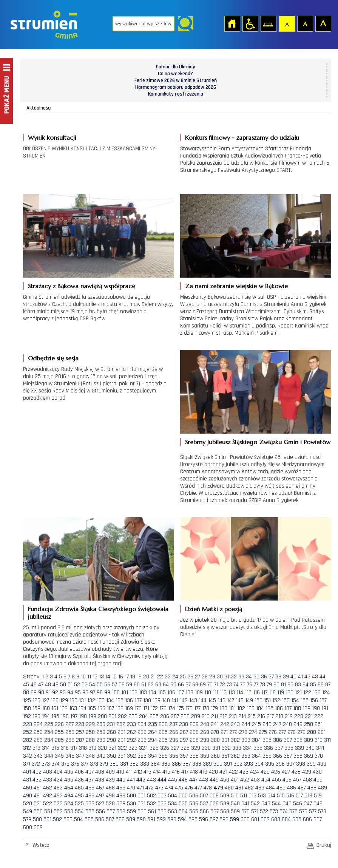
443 (151, 780)
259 (101, 732)
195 (55, 716)
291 (121, 740)
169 (129, 708)
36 (264, 677)
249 (298, 724)
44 (323, 677)
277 (282, 732)
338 (289, 748)
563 (173, 812)
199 (92, 716)
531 (141, 804)
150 (259, 700)
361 (225, 756)
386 (176, 764)
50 (63, 685)
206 (165, 716)
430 (317, 772)
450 (225, 780)
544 (276, 804)
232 (121, 724)
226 (59, 724)
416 (176, 772)
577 (313, 812)
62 (151, 685)
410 (120, 772)
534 (173, 804)
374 (56, 764)
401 (27, 772)
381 (124, 764)
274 (253, 732)
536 (194, 804)
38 (278, 677)
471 (140, 788)
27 (198, 677)
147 (231, 700)
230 (101, 724)
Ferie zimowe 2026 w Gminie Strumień (176, 80)
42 (307, 677)
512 (252, 796)
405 (69, 772)
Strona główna (232, 23)
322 (122, 748)
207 (175, 716)
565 (194, 812)
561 (152, 812)
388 (197, 764)
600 (245, 819)
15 (114, 677)
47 (41, 685)
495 (79, 796)
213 (233, 716)
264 (153, 732)
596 (204, 819)
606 (307, 819)
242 (225, 724)
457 (297, 780)
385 (166, 764)
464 (69, 788)
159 (36, 708)
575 (293, 812)
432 (37, 780)
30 (220, 677)
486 (292, 788)
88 (26, 693)
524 (69, 804)
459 (318, 780)
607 (318, 819)
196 (65, 716)
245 (256, 724)
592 (161, 819)
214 (242, 716)
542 (255, 804)
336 (269, 748)
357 (184, 756)
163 (73, 708)
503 (162, 796)
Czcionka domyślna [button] (287, 23)
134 (110, 700)
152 (276, 700)
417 (185, 772)
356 (174, 756)
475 (179, 788)
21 (153, 677)
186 (279, 708)
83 (298, 685)
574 (284, 812)
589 (131, 819)
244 (246, 724)
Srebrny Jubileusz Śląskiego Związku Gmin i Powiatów (258, 442)
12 (95, 677)
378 (94, 764)
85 (313, 685)
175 (180, 708)
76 (250, 685)
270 (215, 732)
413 (147, 772)
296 (174, 740)
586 (100, 819)
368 (298, 756)
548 (318, 804)
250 (309, 724)
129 (64, 700)
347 (80, 756)
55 (100, 685)
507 (204, 796)
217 (270, 716)
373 (46, 764)
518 (308, 796)
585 (89, 819)
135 (120, 700)
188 (297, 708)
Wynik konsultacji (52, 137)
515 (281, 796)
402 (37, 772)
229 (90, 724)
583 (68, 819)
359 (205, 756)
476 (189, 788)
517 (299, 796)
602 (265, 819)
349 (101, 756)
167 (110, 708)
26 (190, 677)
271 (224, 732)
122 (307, 693)
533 (162, 804)
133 (101, 700)
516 (290, 796)
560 (142, 812)
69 (203, 685)
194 (46, 716)
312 (27, 748)
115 (248, 693)
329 (196, 748)
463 (58, 788)
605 (297, 819)
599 (235, 819)
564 (183, 812)
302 (235, 740)
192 (27, 716)
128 (55, 700)
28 (205, 677)
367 (288, 756)
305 (267, 740)
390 (218, 764)
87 (328, 685)
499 (121, 796)
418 (194, 772)
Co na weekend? (175, 74)
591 (151, 819)
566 (204, 812)
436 (79, 780)
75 (243, 685)
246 (267, 724)
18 (133, 677)
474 (169, 788)
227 (69, 724)
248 (287, 724)
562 (162, 812)
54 (92, 685)
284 (49, 740)
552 (58, 812)
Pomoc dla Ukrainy (176, 67)
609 (38, 827)
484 (270, 788)
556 (100, 812)
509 (225, 796)
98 (100, 693)
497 (100, 796)
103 (143, 693)
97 (93, 693)
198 (83, 716)
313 (36, 748)
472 (150, 788)
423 (244, 772)
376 (75, 764)
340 (310, 748)
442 (141, 780)
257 (80, 732)
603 (276, 819)
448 (204, 780)
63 (158, 685)
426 (276, 772)
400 (322, 764)
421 (223, 772)
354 (153, 756)
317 (74, 748)
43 (315, 677)
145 (212, 700)
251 (319, 724)
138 (147, 700)
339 (299, 748)
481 (239, 788)
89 (34, 693)
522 (48, 804)
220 (299, 716)
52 (77, 685)
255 (59, 732)
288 (90, 740)
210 (206, 716)
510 (235, 796)
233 (131, 724)
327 (175, 748)
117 (264, 693)
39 (286, 677)
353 (142, 756)
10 (83, 677)
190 (316, 708)
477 (198, 788)
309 (309, 740)
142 (184, 700)
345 (59, 756)
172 (154, 708)
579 (27, 819)
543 (266, 804)
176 (189, 708)
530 (131, 804)
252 (28, 732)
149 (249, 700)
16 (121, 677)
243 (235, 724)
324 (144, 748)
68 (195, 685)
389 (207, 764)
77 (256, 685)
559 (131, 812)
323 (133, 748)
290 (111, 740)
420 (213, 772)
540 (235, 804)
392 (238, 764)
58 (122, 685)
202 (122, 716)
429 (307, 772)
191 (325, 708)
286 (70, 740)
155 (305, 700)
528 (110, 804)
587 (110, 819)
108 (189, 693)
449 (214, 780)
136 (129, 700)
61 (144, 685)
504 (173, 796)
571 (255, 812)
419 (203, 772)
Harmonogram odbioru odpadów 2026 (176, 87)
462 (48, 788)
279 (301, 732)
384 (155, 764)
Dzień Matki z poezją (214, 609)
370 (319, 756)
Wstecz (41, 845)
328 (185, 748)
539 (225, 804)
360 (215, 756)
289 (101, 740)
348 (90, 756)
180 (223, 708)
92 (55, 693)
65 (173, 685)
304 (256, 740)
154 (295, 700)
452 (245, 780)
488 (312, 788)
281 (322, 732)
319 (92, 748)
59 (129, 685)
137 (138, 700)
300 (215, 740)
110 (208, 693)
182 (241, 708)
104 (152, 693)
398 (301, 764)
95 (78, 693)
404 (58, 772)
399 (311, 764)
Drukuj (324, 845)
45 (26, 685)
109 (199, 693)
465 (79, 788)
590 (141, 819)
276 (273, 732)
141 (175, 700)
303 (246, 740)
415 (166, 772)
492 (48, 796)
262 (131, 732)
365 (267, 756)
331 (216, 748)
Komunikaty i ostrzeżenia (176, 94)
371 (27, 764)
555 (90, 812)
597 (214, 819)
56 (107, 685)
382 (134, 764)
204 (144, 716)
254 (49, 732)
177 (197, 708)
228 (80, 724)
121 (298, 693)
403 (48, 772)
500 (131, 796)
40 (293, 677)
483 (260, 788)
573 (274, 812)
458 (307, 780)
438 (100, 780)
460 (28, 788)
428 (296, 772)
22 (160, 677)
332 (226, 748)
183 (251, 708)
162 (64, 708)
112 (223, 693)
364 (256, 756)
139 (157, 700)
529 (121, 804)
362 (235, 756)
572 (264, 812)
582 (57, 819)
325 (154, 748)
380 (114, 764)
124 (326, 693)
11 (89, 677)
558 (121, 812)
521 (38, 804)
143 (193, 700)
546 (298, 804)
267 (184, 732)
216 (261, 716)
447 (193, 780)
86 (321, 685)
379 (104, 764)
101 (125, 693)
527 (100, 804)
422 (233, 772)
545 (287, 804)
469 (121, 788)
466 (90, 788)
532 (151, 804)
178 (206, 708)
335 (258, 748)
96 (85, 693)
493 (58, 796)
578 (322, 812)
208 (185, 716)
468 (110, 788)
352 (131, 756)
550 (38, 812)
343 (38, 756)
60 (137, 685)
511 (244, 796)
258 (90, 732)
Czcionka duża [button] (323, 23)
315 (55, 748)
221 (309, 716)
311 (327, 740)
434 (58, 780)
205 (154, 716)
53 (85, 685)
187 (288, 708)
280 (312, 732)
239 (194, 724)
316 (65, 748)
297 (184, 740)
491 (38, 796)
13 (101, 677)
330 (206, 748)
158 (27, 708)
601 (255, 819)
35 (256, 677)
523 (58, 804)
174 (172, 708)
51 (70, 685)
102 (134, 693)
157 (323, 700)
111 (215, 693)
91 (48, 693)
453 (255, 780)
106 (171, 693)
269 (205, 732)
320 (102, 748)
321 (112, 748)
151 (267, 700)
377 (85, 764)
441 (131, 780)
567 (215, 812)
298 (194, 740)
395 (270, 764)
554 (79, 812)
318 (83, 748)
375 (65, 764)
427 (286, 772)
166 (101, 708)
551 (48, 812)
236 (163, 724)
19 (139, 677)
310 (319, 740)
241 (215, 724)
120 (289, 693)
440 (121, 780)
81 (283, 685)
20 (146, 677)
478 (208, 788)
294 (153, 740)
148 (240, 700)
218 (279, 716)
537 (204, 804)
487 (302, 788)
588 (120, 819)
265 (163, 732)
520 (28, 804)
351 (121, 756)
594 (182, 819)
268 (194, 732)
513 (262, 796)
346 (70, 756)
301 (225, 740)
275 (263, 732)
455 (276, 780)
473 (159, 788)
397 (290, 764)
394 (259, 764)
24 (175, 677)
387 (187, 764)
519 (318, 796)
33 (241, 677)
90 (41, 693)
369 (309, 756)
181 (232, 708)
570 (245, 812)
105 (162, 693)
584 (79, 819)
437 (90, 780)
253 (38, 732)
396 (280, 764)
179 (214, 708)
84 (306, 685)
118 (272, 693)
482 (249, 788)
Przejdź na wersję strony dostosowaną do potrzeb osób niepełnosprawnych (250, 23)
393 (248, 764)
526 (90, 804)
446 (183, 780)
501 (141, 796)
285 (59, 740)
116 (256, 693)
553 (69, 812)
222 (319, 716)
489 (323, 788)
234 (142, 724)
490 (28, 796)
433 (48, 780)
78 (262, 685)
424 (255, 772)
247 (277, 724)
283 (38, 740)
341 (320, 748)
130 (73, 700)
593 (172, 819)
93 (63, 693)
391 (228, 764)
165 (92, 708)
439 (110, 780)
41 (300, 677)
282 (28, 740)
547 (308, 804)
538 (214, 804)
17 (127, 677)
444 (162, 780)
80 (276, 685)
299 (205, 740)
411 (129, 772)
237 (173, 724)
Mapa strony (268, 23)
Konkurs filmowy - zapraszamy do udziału (242, 137)
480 (229, 788)
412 (138, 772)
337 (279, 748)
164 (83, 708)
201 (112, 716)
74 (236, 685)
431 (27, 780)
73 (229, 685)
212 (223, 716)
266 (174, 732)
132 (91, 700)
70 (210, 685)
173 (163, 708)
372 (36, 764)
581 (47, 819)
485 (281, 788)
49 (56, 685)
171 (146, 708)
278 (292, 732)
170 (138, 708)
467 (100, 788)
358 (194, 756)
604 (286, 819)
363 (246, 756)
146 (221, 700)
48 (48, 685)
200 (102, 716)
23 (168, 677)
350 (111, 756)
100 (116, 693)
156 (314, 700)
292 (131, 740)
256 (70, 732)
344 (49, 756)
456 (287, 780)
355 (163, 756)
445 (173, 780)
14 (108, 677)
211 (215, 716)
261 (121, 732)
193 (36, 716)
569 (235, 812)
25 (183, 677)
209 (196, 716)
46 (34, 685)
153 (286, 700)
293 (142, 740)
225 (49, 724)
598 (224, 819)
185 (269, 708)
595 (193, 819)
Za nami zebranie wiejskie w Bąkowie (236, 286)
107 (180, 693)
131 (82, 700)
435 (69, 780)
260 (111, 732)
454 (266, 780)
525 (79, 804)
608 (28, 827)
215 (252, 716)
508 (214, 796)
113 (232, 693)
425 (265, 772)
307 (288, 740)
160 (46, 708)
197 (74, 716)
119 (281, 693)
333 (237, 748)
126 (36, 700)
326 (165, 748)
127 (46, 700)
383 (145, 764)
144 (203, 700)
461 (38, 788)
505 (183, 796)
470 (131, 788)
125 (27, 700)
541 (245, 804)
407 (90, 772)
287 (80, 740)
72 (222, 685)
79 (269, 685)
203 (133, 716)
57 (114, 685)
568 (225, 812)
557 (111, 812)
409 (110, 772)
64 (166, 685)
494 (69, 796)
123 (317, 693)
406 (79, 772)
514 (271, 796)
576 (303, 812)
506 (194, 796)
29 (212, 677)
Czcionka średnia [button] (305, 23)
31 (227, 677)
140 (166, 700)
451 (235, 780)
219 (289, 716)
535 (183, 804)
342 (28, 756)
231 (111, 724)
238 (184, 724)
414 (157, 772)
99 (107, 693)
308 (298, 740)
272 (233, 732)
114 (240, 693)
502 (151, 796)
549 (28, 812)
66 (181, 685)
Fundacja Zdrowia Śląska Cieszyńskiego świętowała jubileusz (98, 613)
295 (163, 740)
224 (38, 724)
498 (110, 796)
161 (55, 708)
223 (28, 724)
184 (260, 708)
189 (306, 708)
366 (278, 756)
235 (153, 724)
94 (70, 693)
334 (247, 748)
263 (142, 732)
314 (46, 748)
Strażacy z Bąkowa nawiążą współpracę (82, 286)
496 (90, 796)
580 (37, 819)
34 (249, 677)
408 (100, 772)
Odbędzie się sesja (53, 358)
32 (234, 677)
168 (120, 708)
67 (188, 685)
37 (271, 677)
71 (216, 685)
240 (205, 724)
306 (278, 740)
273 (243, 732)
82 (290, 685)
